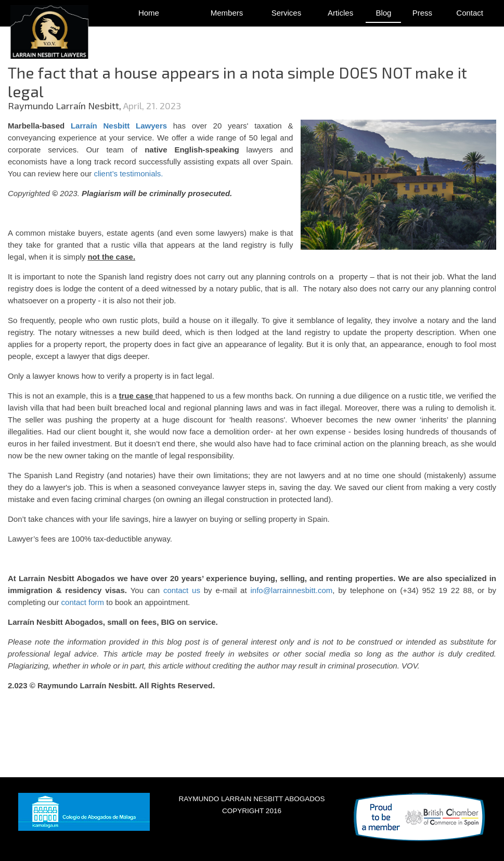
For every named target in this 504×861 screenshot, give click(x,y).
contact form (83, 602)
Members (227, 13)
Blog (383, 13)
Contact (470, 13)
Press (422, 13)
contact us (180, 590)
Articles (340, 13)
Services (287, 13)
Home (149, 13)
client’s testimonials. (128, 174)
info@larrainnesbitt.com (291, 590)
